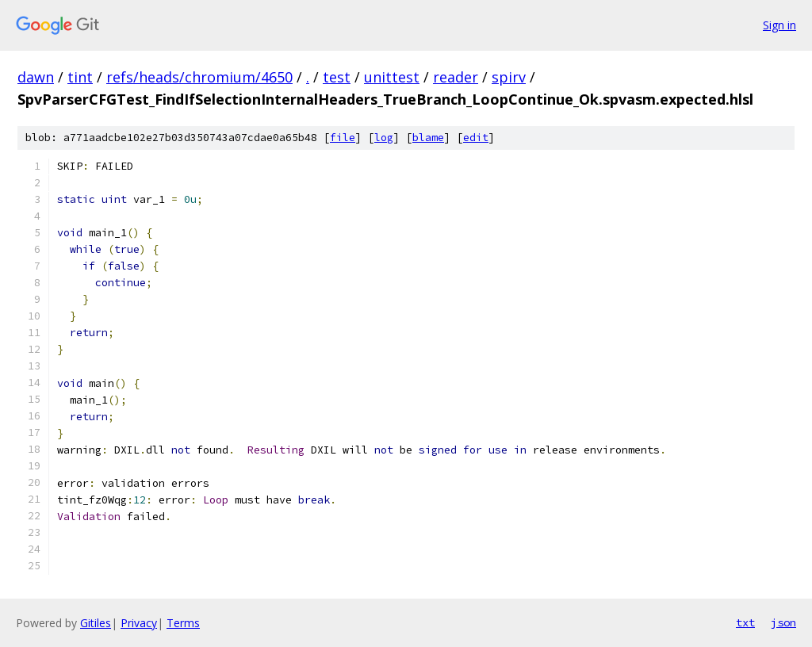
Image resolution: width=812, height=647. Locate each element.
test (337, 77)
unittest (392, 77)
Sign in (779, 25)
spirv (509, 77)
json (783, 622)
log (384, 138)
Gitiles (96, 623)
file (343, 138)
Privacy (139, 623)
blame (428, 138)
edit (476, 138)
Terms (183, 623)
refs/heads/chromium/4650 (199, 77)
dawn (36, 77)
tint (80, 77)
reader (456, 77)
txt (745, 622)
